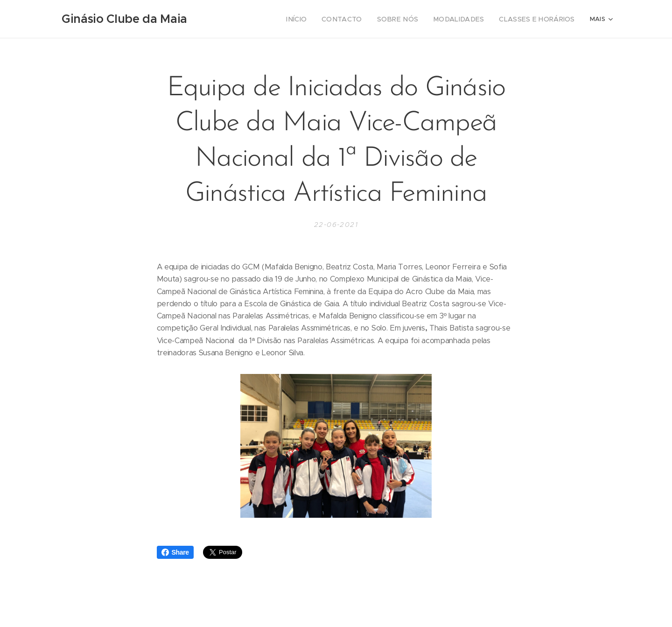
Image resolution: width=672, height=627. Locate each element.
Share (175, 552)
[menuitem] (249, 19)
